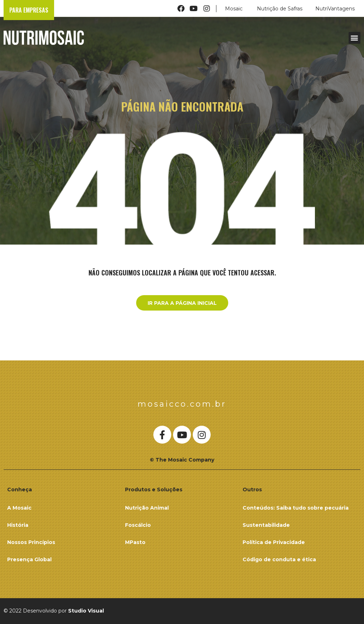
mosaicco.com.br (182, 404)
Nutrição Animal (147, 508)
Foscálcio (138, 525)
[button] (355, 38)
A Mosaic (19, 508)
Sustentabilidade (266, 525)
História (18, 525)
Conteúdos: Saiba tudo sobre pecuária (296, 508)
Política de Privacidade (274, 542)
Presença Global (29, 559)
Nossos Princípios (31, 542)
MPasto (135, 542)
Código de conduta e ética (279, 559)
